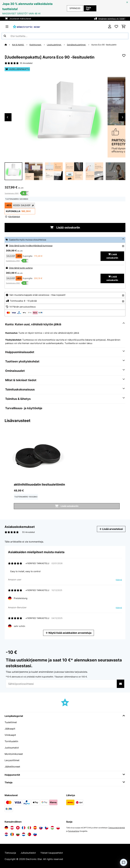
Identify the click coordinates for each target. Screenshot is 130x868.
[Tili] (110, 27)
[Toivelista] (116, 27)
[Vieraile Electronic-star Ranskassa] (24, 828)
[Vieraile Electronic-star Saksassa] (6, 828)
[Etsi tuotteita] (65, 36)
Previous (7, 117)
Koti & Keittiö (18, 45)
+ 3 (116, 171)
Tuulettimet (11, 722)
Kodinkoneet (36, 45)
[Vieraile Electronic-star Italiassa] (29, 828)
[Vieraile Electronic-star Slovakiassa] (41, 828)
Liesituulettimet (54, 45)
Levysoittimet (12, 760)
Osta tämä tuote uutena (21, 268)
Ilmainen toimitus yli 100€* (112, 19)
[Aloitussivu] (8, 45)
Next (123, 117)
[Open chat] (124, 862)
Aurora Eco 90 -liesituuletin (104, 45)
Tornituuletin (11, 741)
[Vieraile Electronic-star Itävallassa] (12, 828)
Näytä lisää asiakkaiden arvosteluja (69, 633)
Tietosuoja (10, 853)
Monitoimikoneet (14, 754)
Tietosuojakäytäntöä (116, 828)
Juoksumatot (12, 748)
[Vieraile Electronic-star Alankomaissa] (24, 834)
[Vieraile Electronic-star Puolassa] (58, 828)
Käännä (119, 580)
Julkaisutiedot (28, 853)
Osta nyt (89, 8)
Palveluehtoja (74, 831)
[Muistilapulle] (124, 56)
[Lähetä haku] (5, 36)
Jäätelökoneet (12, 767)
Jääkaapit (10, 729)
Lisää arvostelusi (111, 529)
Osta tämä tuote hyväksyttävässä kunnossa (31, 246)
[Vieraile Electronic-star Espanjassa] (35, 828)
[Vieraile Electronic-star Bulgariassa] (18, 834)
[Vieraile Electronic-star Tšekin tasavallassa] (47, 828)
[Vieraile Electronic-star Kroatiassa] (6, 834)
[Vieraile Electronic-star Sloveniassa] (35, 834)
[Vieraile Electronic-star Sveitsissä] (18, 828)
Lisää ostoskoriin (65, 228)
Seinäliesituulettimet (77, 45)
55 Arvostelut (26, 63)
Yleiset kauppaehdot (52, 853)
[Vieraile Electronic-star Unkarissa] (52, 828)
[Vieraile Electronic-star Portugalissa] (29, 834)
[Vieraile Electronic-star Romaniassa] (12, 834)
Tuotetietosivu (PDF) (12, 193)
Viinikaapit (10, 735)
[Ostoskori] (123, 27)
